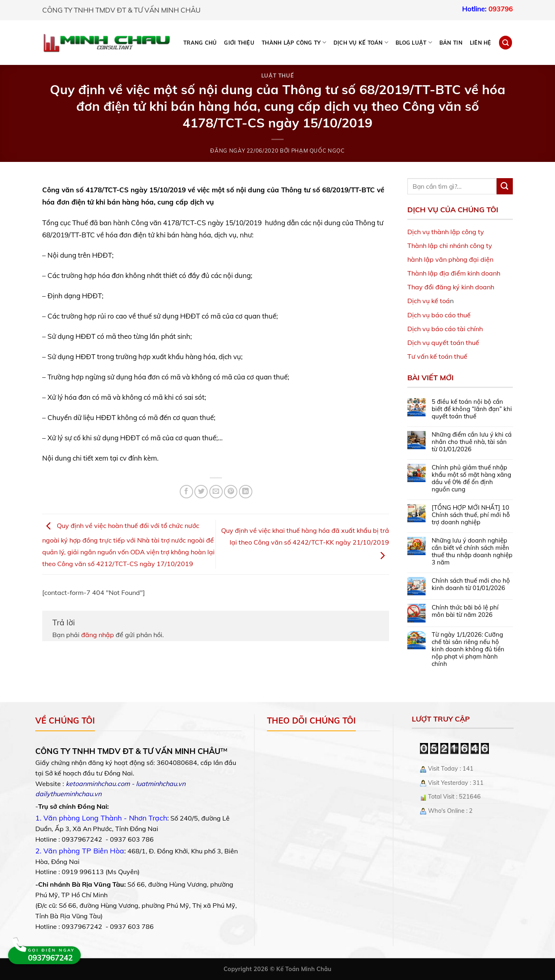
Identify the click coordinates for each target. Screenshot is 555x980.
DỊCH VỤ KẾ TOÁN (361, 42)
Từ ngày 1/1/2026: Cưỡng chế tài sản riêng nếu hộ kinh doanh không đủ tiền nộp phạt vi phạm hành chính (468, 649)
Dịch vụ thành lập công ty (446, 232)
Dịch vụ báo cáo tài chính (445, 329)
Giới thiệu (239, 43)
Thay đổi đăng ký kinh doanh (451, 287)
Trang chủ (200, 43)
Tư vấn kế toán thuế (437, 356)
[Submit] (505, 186)
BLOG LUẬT (414, 42)
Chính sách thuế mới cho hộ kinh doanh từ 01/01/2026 (471, 584)
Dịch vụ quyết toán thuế (443, 342)
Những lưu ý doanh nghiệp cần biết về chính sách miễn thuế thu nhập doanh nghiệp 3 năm (472, 551)
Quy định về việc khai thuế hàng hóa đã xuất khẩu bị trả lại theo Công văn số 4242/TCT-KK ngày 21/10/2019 (305, 543)
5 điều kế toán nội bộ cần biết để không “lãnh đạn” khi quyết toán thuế (472, 409)
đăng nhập (98, 635)
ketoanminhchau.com (98, 784)
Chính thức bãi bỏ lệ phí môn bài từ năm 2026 (465, 611)
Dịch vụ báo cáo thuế (439, 315)
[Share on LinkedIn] (246, 492)
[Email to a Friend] (216, 492)
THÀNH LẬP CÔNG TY (294, 42)
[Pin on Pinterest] (231, 492)
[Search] (506, 42)
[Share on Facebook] (186, 492)
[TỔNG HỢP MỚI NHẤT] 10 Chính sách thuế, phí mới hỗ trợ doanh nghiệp (471, 515)
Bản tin (451, 43)
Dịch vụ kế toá (429, 301)
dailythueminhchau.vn (68, 794)
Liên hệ (481, 43)
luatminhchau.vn (161, 784)
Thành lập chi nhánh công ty (450, 246)
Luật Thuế (278, 75)
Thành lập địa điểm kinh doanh (454, 273)
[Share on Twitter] (201, 492)
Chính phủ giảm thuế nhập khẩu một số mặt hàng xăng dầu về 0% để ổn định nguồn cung (471, 478)
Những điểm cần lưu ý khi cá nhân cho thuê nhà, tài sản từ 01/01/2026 (472, 442)
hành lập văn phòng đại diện (450, 259)
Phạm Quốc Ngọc (318, 151)
